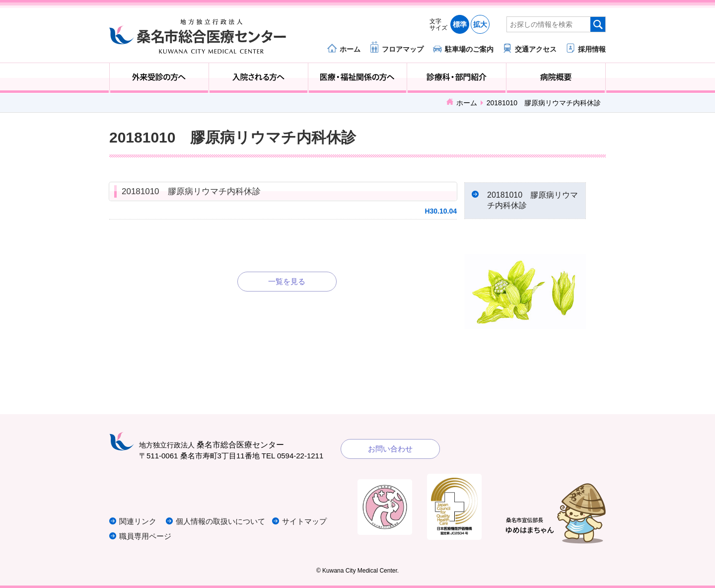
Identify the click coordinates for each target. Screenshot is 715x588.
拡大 (480, 24)
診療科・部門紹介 (457, 78)
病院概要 (556, 78)
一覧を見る (287, 281)
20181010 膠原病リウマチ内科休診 (191, 191)
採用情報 (592, 49)
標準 (460, 24)
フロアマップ (403, 49)
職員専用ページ (145, 536)
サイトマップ (304, 521)
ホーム (350, 49)
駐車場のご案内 (469, 49)
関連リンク (138, 521)
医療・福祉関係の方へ (358, 78)
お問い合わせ (390, 449)
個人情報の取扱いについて (220, 521)
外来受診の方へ (159, 78)
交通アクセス (536, 49)
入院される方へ (258, 78)
